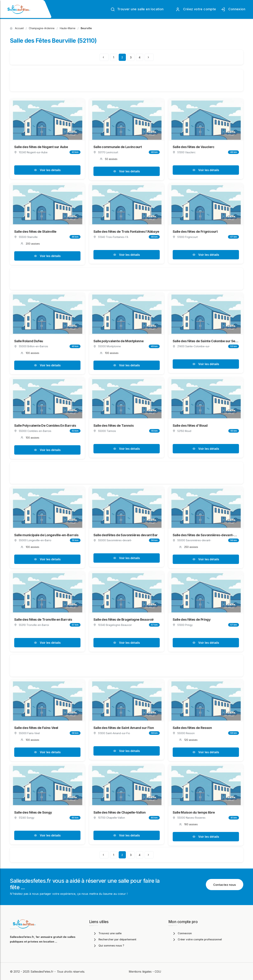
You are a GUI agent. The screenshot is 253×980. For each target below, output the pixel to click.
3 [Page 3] (131, 57)
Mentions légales (140, 972)
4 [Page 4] (140, 57)
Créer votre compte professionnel (197, 939)
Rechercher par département (115, 939)
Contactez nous (225, 885)
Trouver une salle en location (137, 9)
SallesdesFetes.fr (42, 972)
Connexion (233, 9)
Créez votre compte (196, 9)
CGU (158, 972)
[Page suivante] (149, 57)
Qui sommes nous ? (108, 946)
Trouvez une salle (107, 933)
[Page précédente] (104, 57)
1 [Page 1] (114, 57)
